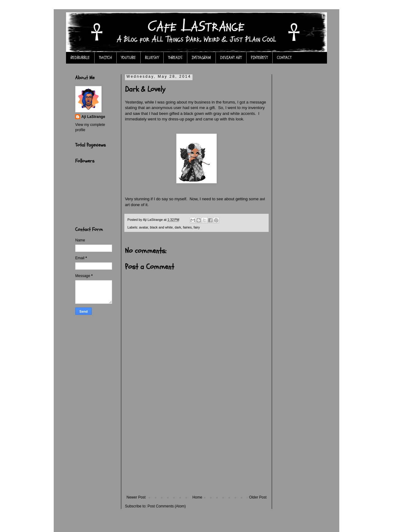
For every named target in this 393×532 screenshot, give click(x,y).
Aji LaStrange (93, 117)
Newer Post (136, 497)
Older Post (258, 497)
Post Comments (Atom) (167, 506)
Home (197, 497)
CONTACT (284, 58)
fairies (187, 227)
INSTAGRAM (201, 58)
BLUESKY (152, 58)
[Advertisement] (196, 449)
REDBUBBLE (80, 58)
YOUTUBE (128, 58)
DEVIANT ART (231, 58)
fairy (197, 227)
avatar (144, 227)
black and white (161, 227)
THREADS (175, 58)
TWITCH (105, 58)
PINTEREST (259, 58)
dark (178, 227)
